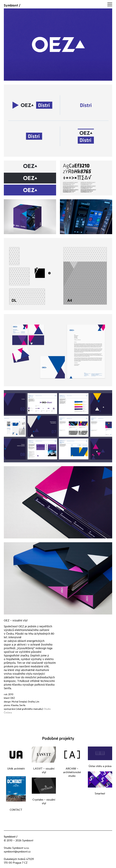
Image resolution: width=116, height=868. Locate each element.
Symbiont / (12, 5)
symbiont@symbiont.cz (17, 851)
